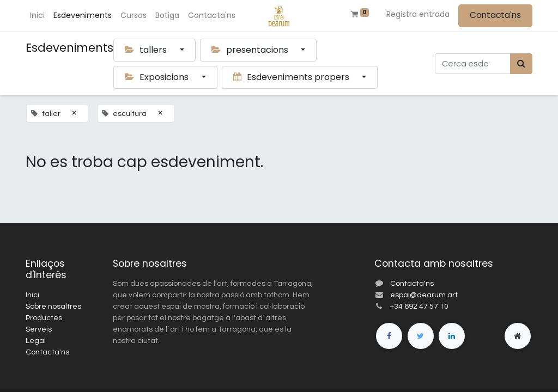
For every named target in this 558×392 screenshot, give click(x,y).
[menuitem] (37, 16)
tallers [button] (147, 50)
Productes (44, 318)
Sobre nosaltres (53, 307)
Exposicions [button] (158, 77)
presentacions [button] (251, 50)
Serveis (39, 329)
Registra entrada (418, 14)
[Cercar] (521, 64)
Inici (32, 295)
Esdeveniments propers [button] (292, 77)
